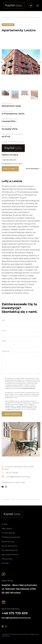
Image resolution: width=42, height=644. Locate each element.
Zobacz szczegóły (10, 169)
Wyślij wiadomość (12, 414)
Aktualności (7, 559)
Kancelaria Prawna (10, 555)
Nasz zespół (7, 529)
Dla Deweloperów (10, 550)
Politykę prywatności (29, 388)
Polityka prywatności (11, 537)
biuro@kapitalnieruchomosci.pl (19, 477)
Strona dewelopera (33, 169)
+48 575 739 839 (12, 473)
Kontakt (5, 563)
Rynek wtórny (8, 542)
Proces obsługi (8, 533)
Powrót (5, 499)
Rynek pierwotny (9, 546)
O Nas (4, 524)
